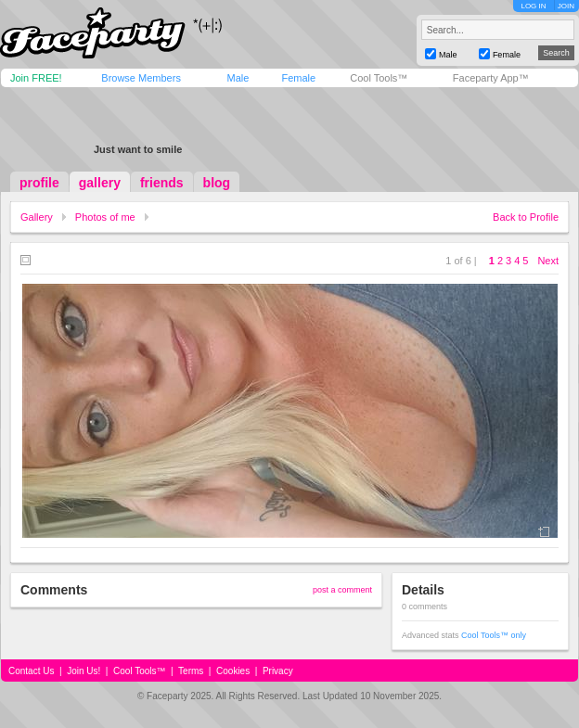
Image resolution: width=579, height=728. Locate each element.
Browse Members (141, 78)
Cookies (233, 671)
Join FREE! (36, 78)
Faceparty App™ (491, 78)
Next (548, 261)
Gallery (37, 217)
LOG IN (533, 6)
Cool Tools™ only (494, 635)
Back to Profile (526, 217)
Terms (191, 671)
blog (217, 183)
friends (162, 183)
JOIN (566, 6)
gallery (100, 183)
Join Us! (84, 671)
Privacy (278, 671)
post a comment (342, 590)
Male (238, 78)
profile (39, 183)
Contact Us (31, 671)
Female (298, 78)
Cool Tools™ (379, 78)
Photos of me (105, 217)
